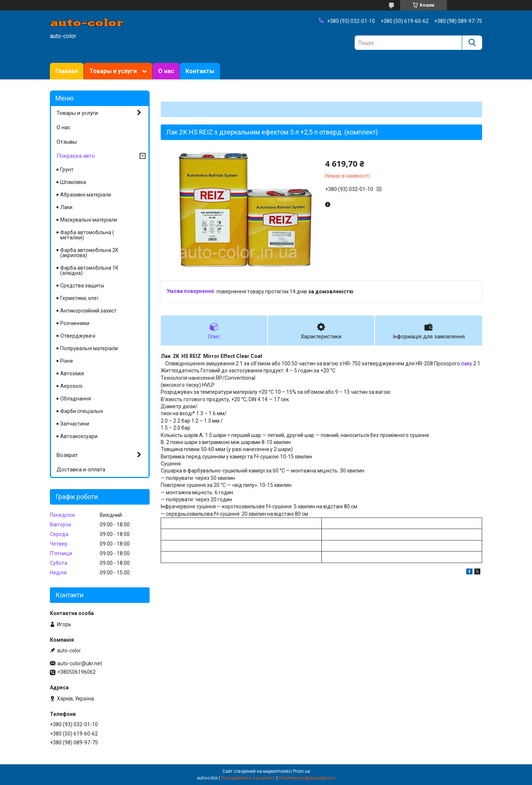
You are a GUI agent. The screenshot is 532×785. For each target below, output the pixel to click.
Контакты (200, 71)
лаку (467, 364)
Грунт (67, 170)
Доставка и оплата (81, 470)
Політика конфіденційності (307, 778)
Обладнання (76, 399)
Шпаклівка (73, 182)
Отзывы (67, 142)
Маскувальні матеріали (89, 220)
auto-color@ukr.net (80, 663)
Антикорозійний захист (88, 311)
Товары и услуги (113, 71)
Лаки (66, 207)
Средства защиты (82, 286)
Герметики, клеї (79, 298)
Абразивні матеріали (86, 195)
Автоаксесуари (79, 436)
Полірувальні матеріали (89, 348)
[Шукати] (472, 43)
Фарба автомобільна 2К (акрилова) (89, 253)
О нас (166, 71)
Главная (67, 71)
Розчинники (75, 323)
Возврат (67, 455)
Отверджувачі (78, 336)
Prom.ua (301, 771)
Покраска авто (76, 156)
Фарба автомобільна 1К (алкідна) (89, 270)
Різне (67, 361)
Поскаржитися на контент (248, 778)
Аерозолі (71, 386)
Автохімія (72, 373)
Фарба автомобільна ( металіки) (87, 235)
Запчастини (75, 424)
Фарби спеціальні (82, 411)
